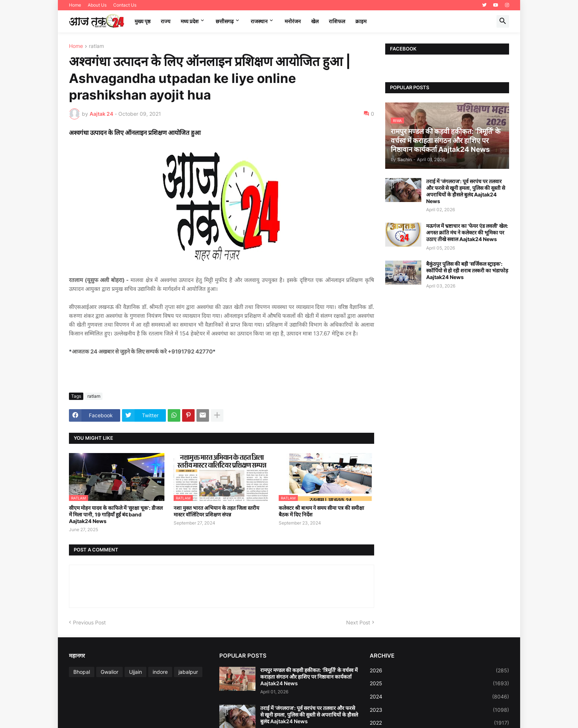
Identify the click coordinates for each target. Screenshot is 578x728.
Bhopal (82, 672)
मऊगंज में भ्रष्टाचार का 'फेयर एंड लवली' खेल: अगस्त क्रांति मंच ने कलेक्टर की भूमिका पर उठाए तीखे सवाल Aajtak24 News (467, 232)
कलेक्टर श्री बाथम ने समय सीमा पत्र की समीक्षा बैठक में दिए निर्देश (321, 511)
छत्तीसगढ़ (225, 21)
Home (75, 5)
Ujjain (135, 672)
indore (160, 672)
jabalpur (188, 672)
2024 (439, 697)
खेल (315, 21)
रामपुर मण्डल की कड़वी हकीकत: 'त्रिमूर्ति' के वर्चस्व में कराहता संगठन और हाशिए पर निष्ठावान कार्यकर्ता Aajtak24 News (309, 677)
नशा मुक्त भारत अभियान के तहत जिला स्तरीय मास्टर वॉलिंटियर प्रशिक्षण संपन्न (216, 511)
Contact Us (125, 5)
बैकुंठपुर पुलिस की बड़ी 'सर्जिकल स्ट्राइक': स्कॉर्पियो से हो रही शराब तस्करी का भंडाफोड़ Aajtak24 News (467, 270)
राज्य (166, 21)
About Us (97, 5)
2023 (439, 710)
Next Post (358, 622)
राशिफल (337, 21)
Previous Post (89, 622)
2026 (439, 670)
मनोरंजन (293, 21)
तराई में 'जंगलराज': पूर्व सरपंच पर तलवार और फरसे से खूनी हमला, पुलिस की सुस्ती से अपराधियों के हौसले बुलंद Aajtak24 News (466, 191)
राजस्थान (259, 21)
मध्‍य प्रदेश (190, 21)
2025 (439, 683)
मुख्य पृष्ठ (142, 21)
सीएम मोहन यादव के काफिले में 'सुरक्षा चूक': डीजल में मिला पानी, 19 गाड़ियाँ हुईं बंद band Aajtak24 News (116, 514)
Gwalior (109, 672)
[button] (503, 21)
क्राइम (361, 21)
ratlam (96, 46)
